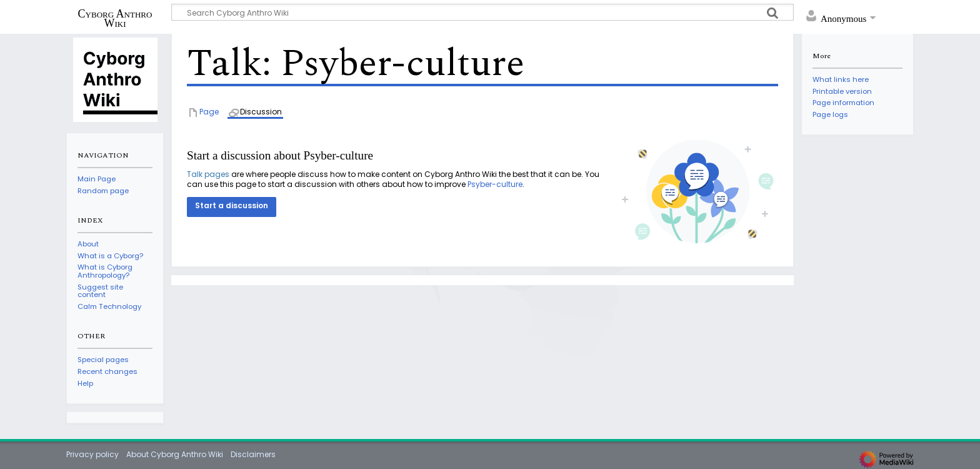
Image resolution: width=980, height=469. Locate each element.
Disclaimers (253, 454)
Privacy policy (92, 454)
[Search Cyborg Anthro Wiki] (482, 12)
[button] (232, 207)
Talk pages (208, 174)
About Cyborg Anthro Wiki (175, 454)
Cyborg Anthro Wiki (115, 18)
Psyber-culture (495, 184)
